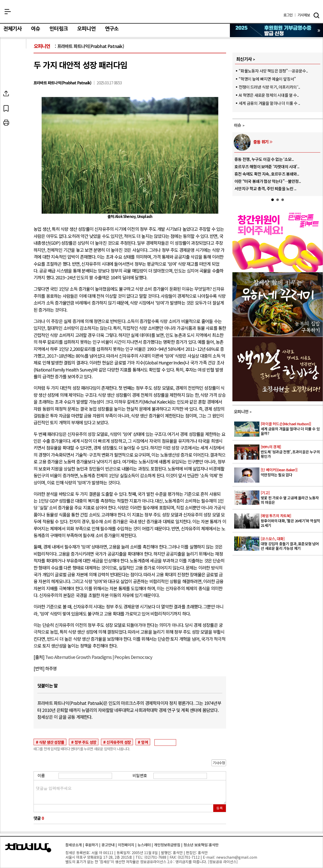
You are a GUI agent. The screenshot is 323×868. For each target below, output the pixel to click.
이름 (41, 775)
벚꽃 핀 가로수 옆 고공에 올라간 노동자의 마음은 (291, 498)
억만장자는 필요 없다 (291, 472)
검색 (316, 15)
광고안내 (108, 845)
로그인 (288, 15)
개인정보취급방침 (167, 845)
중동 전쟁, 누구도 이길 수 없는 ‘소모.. (264, 159)
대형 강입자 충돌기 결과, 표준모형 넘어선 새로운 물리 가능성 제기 (291, 543)
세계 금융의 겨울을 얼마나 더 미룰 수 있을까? (291, 429)
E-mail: (209, 857)
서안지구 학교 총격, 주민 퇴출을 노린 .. (265, 188)
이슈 (36, 29)
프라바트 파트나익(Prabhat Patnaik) (91, 46)
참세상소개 (74, 845)
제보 (304, 15)
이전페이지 (126, 845)
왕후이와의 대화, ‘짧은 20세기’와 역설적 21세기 (291, 520)
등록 (220, 808)
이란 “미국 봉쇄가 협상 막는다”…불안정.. (268, 181)
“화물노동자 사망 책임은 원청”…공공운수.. (273, 71)
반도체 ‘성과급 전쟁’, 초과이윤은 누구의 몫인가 (291, 452)
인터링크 (59, 29)
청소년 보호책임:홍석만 (201, 845)
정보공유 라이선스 (223, 862)
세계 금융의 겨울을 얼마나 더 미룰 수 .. (269, 103)
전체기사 (12, 29)
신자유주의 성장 (119, 742)
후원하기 (92, 845)
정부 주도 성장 (85, 742)
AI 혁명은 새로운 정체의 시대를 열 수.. (269, 95)
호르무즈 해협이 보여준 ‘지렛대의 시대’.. (267, 166)
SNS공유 (19, 93)
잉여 (144, 742)
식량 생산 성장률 (52, 742)
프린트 (19, 123)
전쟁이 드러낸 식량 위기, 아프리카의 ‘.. (269, 87)
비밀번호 (140, 775)
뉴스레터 (144, 845)
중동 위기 (261, 142)
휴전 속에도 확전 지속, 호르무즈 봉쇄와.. (267, 174)
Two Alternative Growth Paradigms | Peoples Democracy (99, 657)
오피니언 (86, 29)
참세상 (162, 13)
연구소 (112, 29)
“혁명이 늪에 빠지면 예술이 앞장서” (267, 79)
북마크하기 (19, 108)
